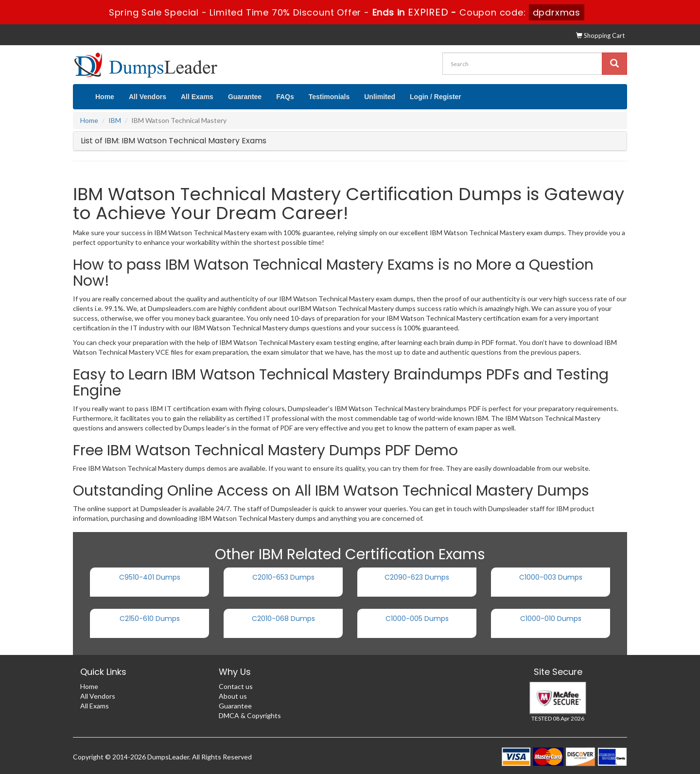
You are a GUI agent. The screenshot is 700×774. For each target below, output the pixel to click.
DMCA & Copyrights (250, 715)
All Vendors (148, 97)
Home (105, 97)
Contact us (236, 686)
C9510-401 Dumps (150, 577)
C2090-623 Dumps (417, 577)
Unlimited (380, 97)
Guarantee (245, 97)
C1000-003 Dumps (551, 577)
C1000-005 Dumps (417, 619)
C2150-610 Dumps (150, 619)
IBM (115, 120)
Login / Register (436, 97)
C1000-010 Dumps (551, 619)
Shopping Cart (600, 35)
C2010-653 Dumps (283, 577)
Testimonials (329, 97)
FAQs (285, 97)
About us (233, 696)
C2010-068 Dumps (283, 619)
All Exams (197, 97)
